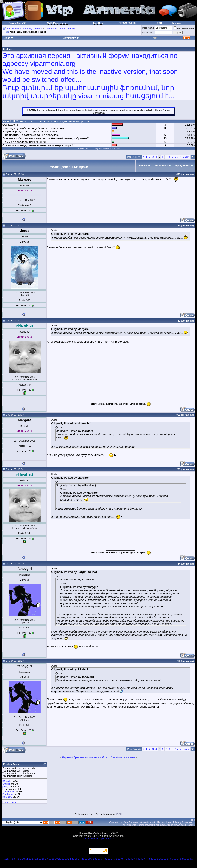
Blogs (8, 38)
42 (129, 859)
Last (186, 157)
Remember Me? (184, 28)
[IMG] (5, 786)
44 (135, 859)
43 (132, 859)
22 (63, 859)
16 (43, 859)
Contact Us (115, 822)
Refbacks (7, 797)
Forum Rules (9, 802)
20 (56, 859)
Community (71, 38)
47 (145, 859)
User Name (148, 28)
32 (96, 859)
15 (176, 157)
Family (71, 28)
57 (178, 859)
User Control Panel (12, 2)
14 (37, 859)
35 (106, 859)
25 (73, 859)
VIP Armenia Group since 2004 (99, 838)
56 (175, 859)
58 (182, 859)
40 (122, 859)
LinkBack (142, 166)
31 (92, 859)
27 (79, 859)
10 (23, 859)
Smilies (6, 784)
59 (185, 859)
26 (76, 859)
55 (172, 859)
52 (162, 859)
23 (66, 859)
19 (53, 859)
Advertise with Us (150, 822)
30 (89, 859)
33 (99, 859)
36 (109, 859)
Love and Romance (55, 28)
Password (147, 33)
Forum (38, 28)
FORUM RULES (127, 23)
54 (168, 859)
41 (125, 859)
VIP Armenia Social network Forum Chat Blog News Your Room (158, 825)
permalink (187, 174)
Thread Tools (161, 166)
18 (50, 859)
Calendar (176, 23)
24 (69, 859)
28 (83, 859)
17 (46, 859)
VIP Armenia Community (19, 28)
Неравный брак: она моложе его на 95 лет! (86, 757)
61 (191, 859)
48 (149, 859)
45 (139, 859)
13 (33, 859)
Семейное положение (123, 757)
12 (30, 859)
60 (188, 859)
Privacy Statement (183, 822)
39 (119, 859)
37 (112, 859)
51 (159, 859)
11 (27, 859)
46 (142, 859)
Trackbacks (8, 792)
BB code (7, 781)
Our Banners (131, 822)
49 (152, 859)
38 (116, 859)
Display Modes (182, 166)
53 (165, 859)
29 (86, 859)
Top (193, 820)
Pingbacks (8, 794)
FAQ (159, 23)
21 (60, 859)
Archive (166, 822)
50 (155, 859)
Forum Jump (16, 23)
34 (102, 859)
